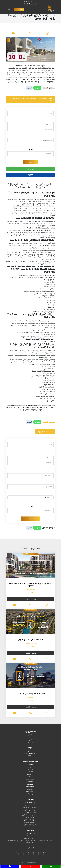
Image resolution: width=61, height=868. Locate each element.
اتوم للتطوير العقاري (30, 810)
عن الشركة (30, 737)
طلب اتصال (19, 9)
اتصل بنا (30, 740)
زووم (30, 175)
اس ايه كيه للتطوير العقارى (30, 815)
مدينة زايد (30, 777)
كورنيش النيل (30, 794)
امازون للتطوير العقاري (30, 817)
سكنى (30, 751)
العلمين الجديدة (30, 767)
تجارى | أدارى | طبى (30, 753)
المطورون (30, 742)
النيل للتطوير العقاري (30, 825)
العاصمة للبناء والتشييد (30, 813)
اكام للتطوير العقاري (30, 805)
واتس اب (37, 88)
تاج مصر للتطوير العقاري (30, 808)
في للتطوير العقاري (30, 822)
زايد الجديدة (30, 789)
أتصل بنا (29, 88)
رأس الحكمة (30, 792)
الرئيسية (30, 735)
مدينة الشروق (30, 787)
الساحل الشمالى (30, 774)
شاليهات (30, 756)
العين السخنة (30, 769)
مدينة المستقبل (30, 782)
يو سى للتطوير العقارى (30, 803)
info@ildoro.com (30, 4)
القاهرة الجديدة (30, 772)
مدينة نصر (30, 784)
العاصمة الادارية (30, 764)
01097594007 (31, 2)
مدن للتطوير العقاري (30, 820)
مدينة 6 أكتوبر (30, 779)
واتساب (31, 169)
